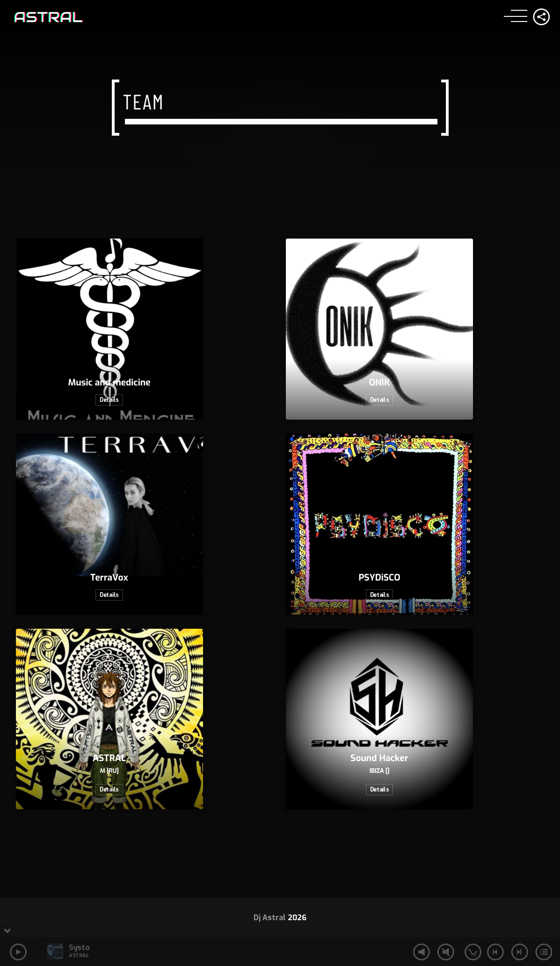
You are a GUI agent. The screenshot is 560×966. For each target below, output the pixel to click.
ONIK (380, 383)
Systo (79, 948)
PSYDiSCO (379, 578)
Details (109, 400)
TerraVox (109, 578)
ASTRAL (109, 759)
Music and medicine (109, 383)
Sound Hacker (379, 759)
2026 (297, 918)
